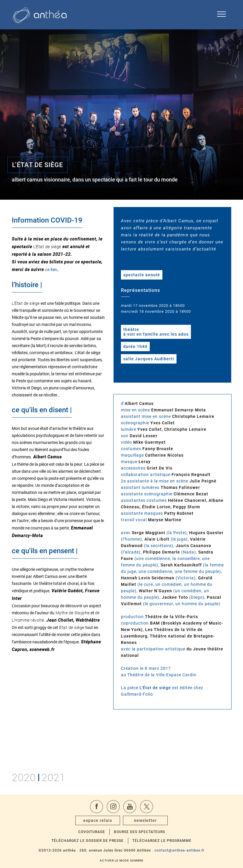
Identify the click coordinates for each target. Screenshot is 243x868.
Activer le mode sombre (122, 861)
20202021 (39, 777)
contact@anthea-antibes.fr (179, 850)
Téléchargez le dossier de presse (88, 841)
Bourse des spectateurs (139, 832)
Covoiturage (92, 832)
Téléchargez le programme (162, 841)
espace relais (98, 820)
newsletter (145, 820)
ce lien (51, 270)
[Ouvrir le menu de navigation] (222, 15)
